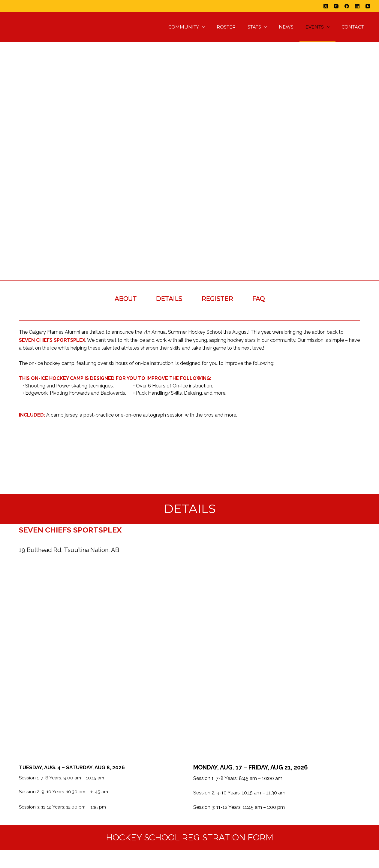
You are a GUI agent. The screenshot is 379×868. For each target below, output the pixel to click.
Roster (226, 27)
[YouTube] (368, 6)
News (286, 27)
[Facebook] (347, 6)
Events (319, 27)
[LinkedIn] (357, 6)
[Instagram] (336, 6)
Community (188, 27)
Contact (353, 27)
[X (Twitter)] (326, 6)
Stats (258, 27)
